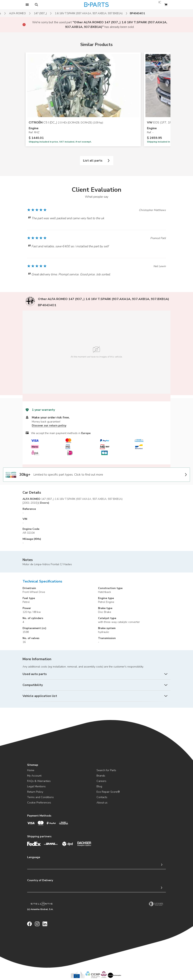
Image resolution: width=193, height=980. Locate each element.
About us (102, 803)
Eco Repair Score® (108, 792)
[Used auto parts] (96, 674)
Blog (99, 786)
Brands (101, 776)
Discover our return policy (49, 425)
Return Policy (35, 792)
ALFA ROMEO (17, 13)
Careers (101, 781)
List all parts (97, 161)
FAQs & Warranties (39, 781)
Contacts (102, 797)
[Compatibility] (96, 685)
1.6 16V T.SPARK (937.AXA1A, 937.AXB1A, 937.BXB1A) (89, 13)
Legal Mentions (36, 786)
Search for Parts (106, 770)
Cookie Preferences (39, 803)
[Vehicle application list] (96, 696)
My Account (34, 776)
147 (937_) (40, 13)
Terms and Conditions (40, 797)
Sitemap (33, 765)
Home (31, 770)
